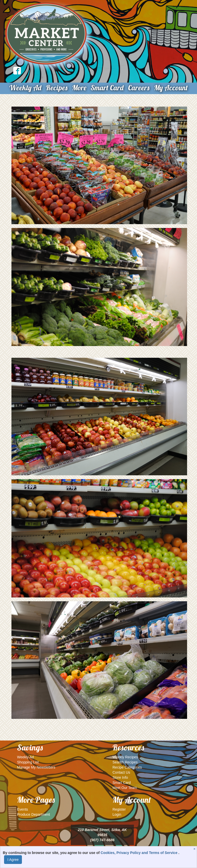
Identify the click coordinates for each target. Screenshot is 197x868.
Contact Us (121, 772)
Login (117, 814)
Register (119, 809)
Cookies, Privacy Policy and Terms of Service (139, 853)
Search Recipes (125, 762)
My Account (171, 88)
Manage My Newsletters (36, 767)
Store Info (120, 777)
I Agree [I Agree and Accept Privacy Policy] (13, 860)
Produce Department (33, 814)
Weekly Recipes (125, 757)
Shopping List (28, 762)
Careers (139, 88)
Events (23, 809)
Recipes (57, 88)
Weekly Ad (25, 88)
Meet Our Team (125, 788)
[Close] (195, 849)
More (79, 88)
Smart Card (107, 88)
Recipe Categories (127, 767)
